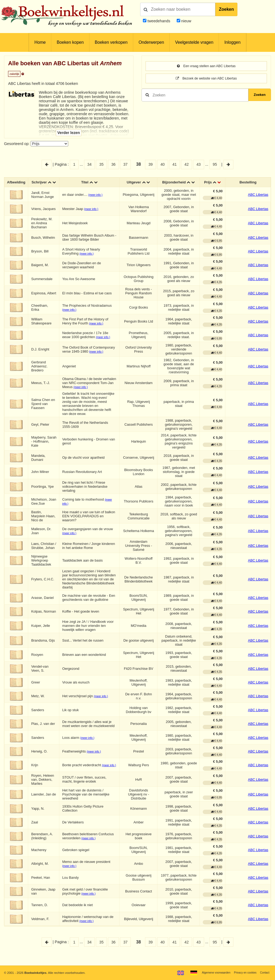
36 (113, 164)
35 (102, 164)
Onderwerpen (151, 42)
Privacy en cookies (242, 972)
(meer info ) (97, 200)
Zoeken (226, 9)
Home (40, 42)
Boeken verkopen (111, 42)
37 (125, 164)
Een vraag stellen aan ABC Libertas (206, 66)
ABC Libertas (258, 200)
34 (89, 164)
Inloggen (232, 42)
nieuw (186, 21)
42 (187, 164)
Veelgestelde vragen (194, 42)
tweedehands (159, 21)
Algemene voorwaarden (210, 972)
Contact (264, 972)
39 (151, 164)
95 (215, 164)
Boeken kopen (70, 42)
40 (162, 164)
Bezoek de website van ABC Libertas (206, 79)
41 (175, 164)
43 (198, 164)
